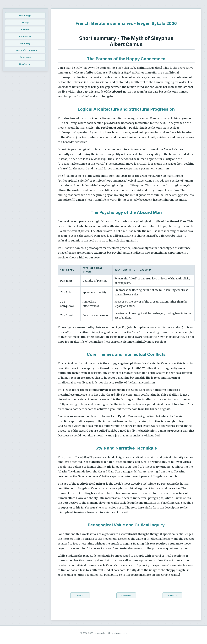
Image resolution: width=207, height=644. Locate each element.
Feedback (25, 57)
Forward (172, 595)
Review (25, 29)
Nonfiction (25, 64)
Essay (25, 22)
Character (25, 36)
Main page (25, 16)
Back (80, 595)
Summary (25, 43)
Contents (126, 595)
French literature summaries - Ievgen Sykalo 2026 (126, 23)
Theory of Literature (25, 50)
